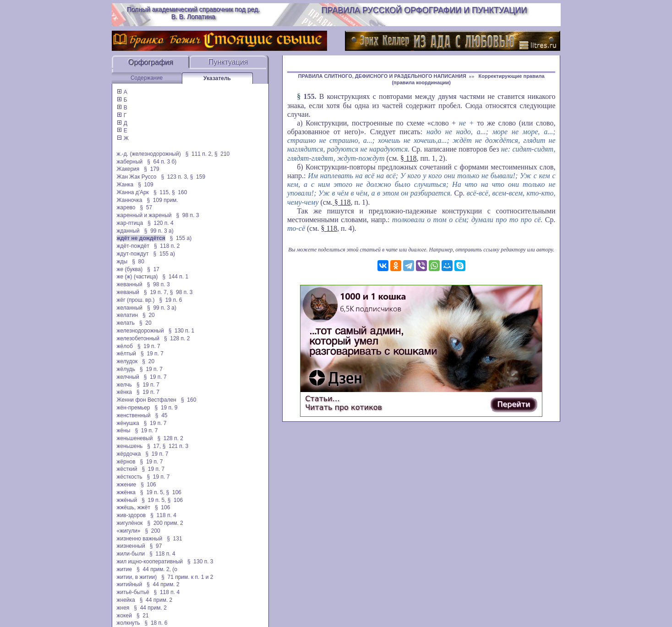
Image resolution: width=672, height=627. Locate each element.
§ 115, (162, 192)
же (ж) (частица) (137, 277)
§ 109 (145, 185)
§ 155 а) (181, 238)
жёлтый (127, 354)
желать (126, 323)
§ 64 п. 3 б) (162, 162)
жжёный (127, 500)
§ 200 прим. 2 (165, 523)
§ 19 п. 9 (166, 408)
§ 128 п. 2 (177, 338)
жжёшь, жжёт (134, 507)
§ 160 (179, 192)
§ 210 (222, 154)
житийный (130, 584)
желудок (127, 361)
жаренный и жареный (144, 215)
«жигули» (129, 531)
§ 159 (198, 177)
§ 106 (148, 485)
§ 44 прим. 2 (163, 584)
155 (309, 96)
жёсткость (130, 477)
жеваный (128, 292)
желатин (128, 315)
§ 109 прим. (163, 200)
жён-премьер (134, 408)
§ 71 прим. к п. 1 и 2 (187, 577)
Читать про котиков (344, 407)
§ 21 (143, 616)
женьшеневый (135, 438)
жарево (126, 207)
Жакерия (128, 169)
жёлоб (125, 346)
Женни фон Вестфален (147, 400)
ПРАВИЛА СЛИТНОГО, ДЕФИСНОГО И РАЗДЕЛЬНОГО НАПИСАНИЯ (382, 76)
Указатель (217, 78)
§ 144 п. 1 (176, 277)
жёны (124, 431)
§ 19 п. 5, (152, 492)
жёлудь (126, 369)
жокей (124, 616)
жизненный (131, 546)
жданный (128, 231)
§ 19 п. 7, (156, 292)
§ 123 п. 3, (175, 177)
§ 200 (152, 531)
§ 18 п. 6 (156, 623)
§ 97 (156, 546)
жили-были (131, 554)
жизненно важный (140, 539)
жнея (123, 608)
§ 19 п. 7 (149, 346)
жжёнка (126, 492)
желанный (130, 308)
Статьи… (322, 399)
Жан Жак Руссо (137, 177)
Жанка (125, 185)
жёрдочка (129, 454)
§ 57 (146, 207)
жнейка (126, 600)
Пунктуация (228, 62)
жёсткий (127, 469)
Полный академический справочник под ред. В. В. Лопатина (193, 13)
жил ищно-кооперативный (150, 562)
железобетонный (138, 338)
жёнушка (128, 423)
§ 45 (161, 415)
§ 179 (151, 169)
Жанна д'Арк (133, 192)
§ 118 (408, 158)
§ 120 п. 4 (161, 223)
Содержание (147, 78)
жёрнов (126, 462)
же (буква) (130, 269)
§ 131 (174, 539)
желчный (128, 377)
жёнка (125, 392)
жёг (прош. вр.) (136, 300)
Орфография (151, 62)
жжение (127, 485)
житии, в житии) (137, 577)
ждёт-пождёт (133, 246)
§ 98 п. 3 (188, 215)
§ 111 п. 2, (199, 154)
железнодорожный (140, 331)
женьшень (130, 446)
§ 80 (138, 262)
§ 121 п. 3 (176, 446)
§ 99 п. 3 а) (159, 231)
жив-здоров (131, 515)
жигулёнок (130, 523)
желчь (125, 385)
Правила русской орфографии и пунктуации (424, 10)
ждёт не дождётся (141, 238)
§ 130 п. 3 (200, 562)
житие (125, 569)
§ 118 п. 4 (163, 515)
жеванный (130, 284)
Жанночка (130, 200)
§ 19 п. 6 (170, 300)
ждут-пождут (133, 254)
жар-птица (130, 223)
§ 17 (153, 269)
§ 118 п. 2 (167, 246)
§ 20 (149, 315)
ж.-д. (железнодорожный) (149, 154)
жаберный (130, 162)
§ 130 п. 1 (182, 331)
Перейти (514, 404)
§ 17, (154, 446)
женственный (134, 415)
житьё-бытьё (133, 592)
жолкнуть (128, 623)
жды (122, 262)
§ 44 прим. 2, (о (157, 569)
